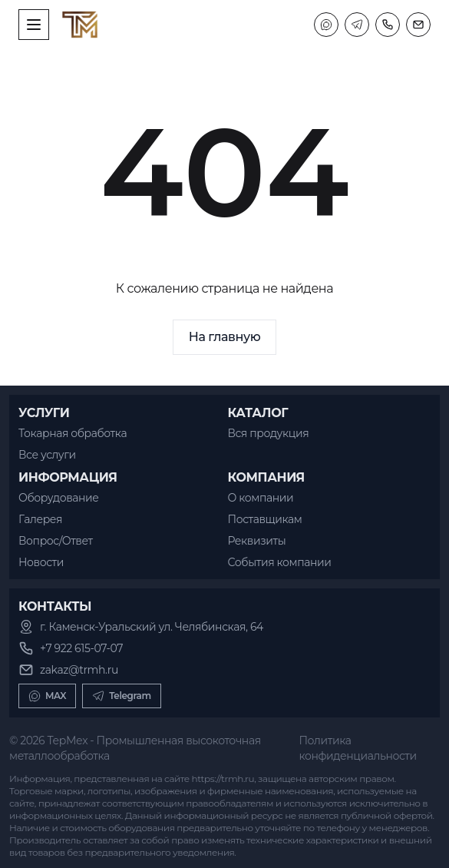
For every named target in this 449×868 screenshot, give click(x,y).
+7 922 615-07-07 (81, 648)
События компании (280, 562)
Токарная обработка (73, 433)
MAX (47, 696)
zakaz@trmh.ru (79, 670)
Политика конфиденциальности (357, 748)
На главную (225, 337)
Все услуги (47, 455)
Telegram (122, 696)
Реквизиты (257, 541)
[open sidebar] (34, 25)
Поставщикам (265, 519)
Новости (41, 562)
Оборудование (59, 498)
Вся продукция (269, 433)
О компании (261, 498)
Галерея (40, 519)
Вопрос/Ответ (56, 541)
